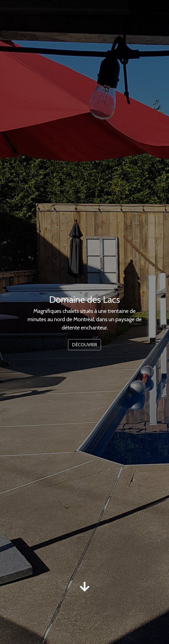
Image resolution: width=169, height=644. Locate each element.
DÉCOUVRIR (84, 345)
